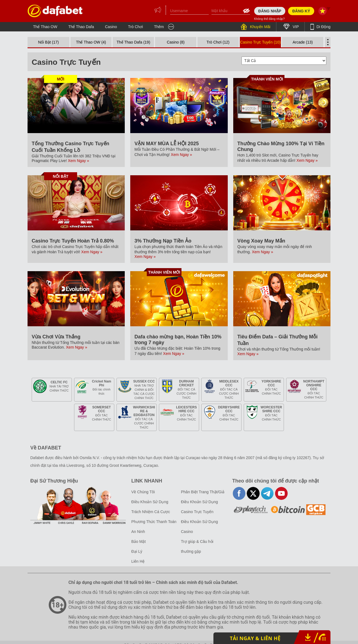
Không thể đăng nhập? (269, 19)
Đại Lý (137, 551)
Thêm (159, 27)
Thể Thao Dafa (81, 27)
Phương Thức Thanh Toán (154, 522)
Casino (111, 27)
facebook (239, 493)
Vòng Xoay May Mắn (261, 241)
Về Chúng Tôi (143, 492)
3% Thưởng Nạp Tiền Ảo (163, 241)
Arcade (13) (303, 42)
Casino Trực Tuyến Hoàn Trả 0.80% (73, 241)
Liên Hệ (138, 561)
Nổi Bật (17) (48, 42)
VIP (295, 27)
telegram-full (267, 493)
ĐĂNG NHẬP (270, 11)
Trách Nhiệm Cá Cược (151, 512)
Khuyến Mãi (260, 27)
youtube (281, 493)
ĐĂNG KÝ (301, 11)
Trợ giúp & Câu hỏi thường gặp (197, 546)
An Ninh (138, 532)
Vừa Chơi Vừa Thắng (56, 337)
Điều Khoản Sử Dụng (150, 502)
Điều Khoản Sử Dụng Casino (199, 527)
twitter (253, 493)
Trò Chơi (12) (218, 42)
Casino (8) (176, 42)
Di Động (323, 27)
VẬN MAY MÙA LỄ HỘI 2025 (166, 144)
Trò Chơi (135, 27)
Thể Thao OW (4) (91, 42)
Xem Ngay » (79, 161)
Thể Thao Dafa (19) (133, 42)
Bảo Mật (139, 541)
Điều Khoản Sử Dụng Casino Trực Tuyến (199, 507)
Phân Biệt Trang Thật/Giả (203, 492)
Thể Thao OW (45, 27)
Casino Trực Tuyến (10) (260, 42)
